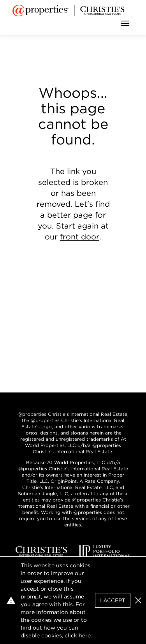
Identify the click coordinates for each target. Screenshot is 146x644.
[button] (138, 600)
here (85, 635)
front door (80, 237)
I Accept (113, 600)
